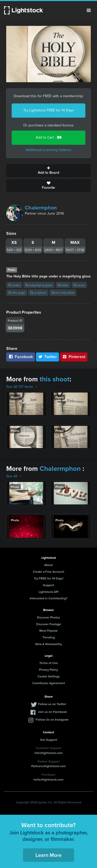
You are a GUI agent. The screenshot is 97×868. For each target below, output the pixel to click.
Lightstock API (48, 592)
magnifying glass (39, 285)
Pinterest (74, 357)
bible (63, 285)
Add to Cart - (49, 137)
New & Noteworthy (48, 644)
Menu (89, 10)
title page (17, 293)
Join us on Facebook (52, 712)
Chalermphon (41, 208)
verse (79, 285)
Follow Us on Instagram (52, 719)
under (14, 285)
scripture (38, 293)
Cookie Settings (49, 676)
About (48, 565)
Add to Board (48, 171)
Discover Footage (49, 624)
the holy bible (63, 293)
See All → (14, 476)
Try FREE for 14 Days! (49, 578)
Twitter (48, 357)
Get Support (49, 740)
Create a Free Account (48, 572)
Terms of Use (49, 663)
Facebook (21, 357)
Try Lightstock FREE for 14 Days (49, 110)
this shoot (55, 379)
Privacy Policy (48, 670)
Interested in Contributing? (49, 598)
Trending (49, 637)
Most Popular (48, 631)
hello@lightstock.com (48, 779)
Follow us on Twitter (52, 704)
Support (48, 585)
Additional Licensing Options (48, 150)
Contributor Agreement (49, 683)
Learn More (48, 855)
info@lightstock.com (48, 753)
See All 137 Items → (22, 387)
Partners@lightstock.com (48, 766)
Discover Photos (48, 617)
